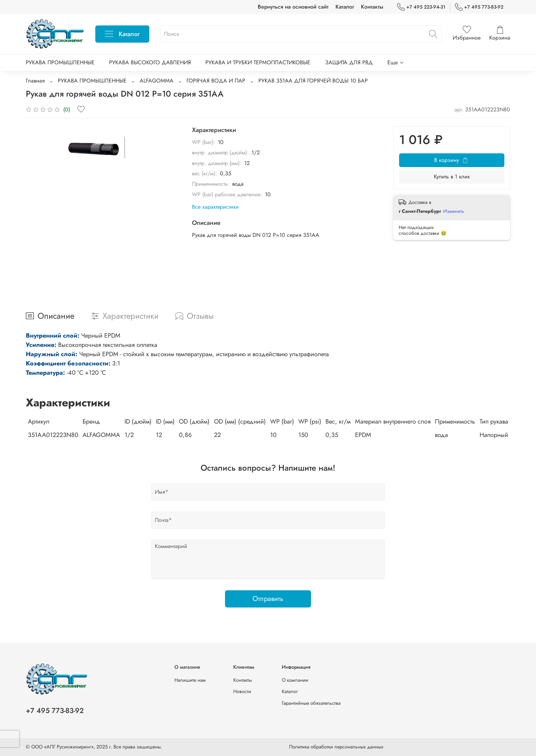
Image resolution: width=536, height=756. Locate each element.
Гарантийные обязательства (311, 703)
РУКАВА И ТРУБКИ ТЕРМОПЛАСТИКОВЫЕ (258, 62)
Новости (242, 691)
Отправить (268, 599)
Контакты (372, 7)
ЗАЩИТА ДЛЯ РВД (349, 62)
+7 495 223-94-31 (421, 7)
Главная (35, 81)
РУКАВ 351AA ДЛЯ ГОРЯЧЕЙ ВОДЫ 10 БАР (313, 81)
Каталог (345, 7)
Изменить (454, 211)
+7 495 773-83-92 (479, 7)
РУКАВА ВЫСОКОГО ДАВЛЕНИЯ (150, 62)
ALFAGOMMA (157, 81)
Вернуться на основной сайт (293, 7)
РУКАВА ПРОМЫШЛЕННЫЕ (60, 62)
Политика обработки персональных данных (336, 747)
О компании (295, 680)
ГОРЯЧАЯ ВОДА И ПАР (216, 81)
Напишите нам (190, 680)
